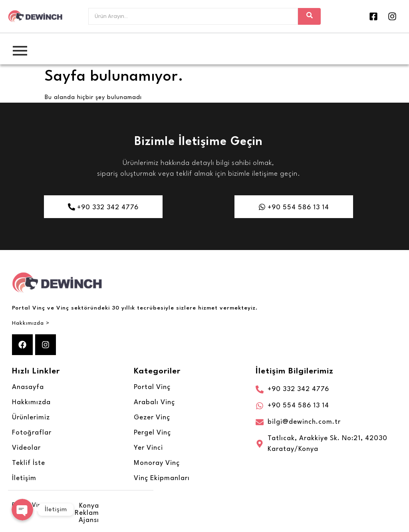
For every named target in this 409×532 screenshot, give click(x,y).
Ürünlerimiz (31, 418)
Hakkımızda (31, 402)
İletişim (24, 478)
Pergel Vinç (152, 433)
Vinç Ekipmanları (162, 478)
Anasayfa (28, 387)
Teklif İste (29, 463)
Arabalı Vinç (154, 402)
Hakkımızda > (31, 323)
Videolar (26, 448)
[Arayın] (193, 16)
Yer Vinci (148, 448)
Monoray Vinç (157, 463)
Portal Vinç (152, 387)
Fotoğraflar (32, 433)
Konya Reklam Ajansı (87, 513)
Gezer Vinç (152, 418)
